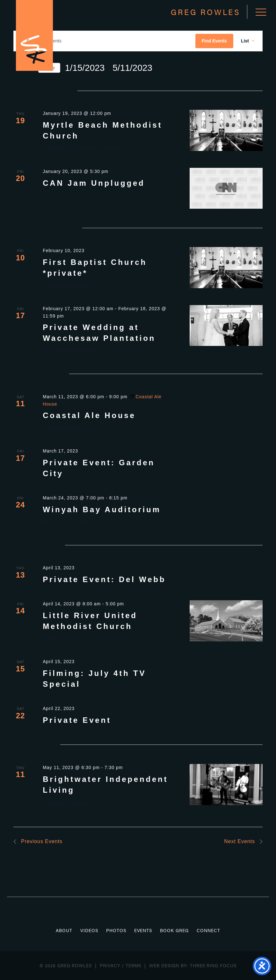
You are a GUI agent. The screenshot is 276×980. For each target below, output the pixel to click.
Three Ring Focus (213, 965)
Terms (134, 965)
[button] (261, 12)
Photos (116, 930)
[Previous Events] (38, 842)
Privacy (110, 965)
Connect (208, 930)
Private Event (77, 720)
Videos (89, 930)
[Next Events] (243, 842)
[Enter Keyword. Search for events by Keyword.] (105, 41)
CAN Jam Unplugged (94, 183)
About (64, 930)
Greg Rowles (34, 35)
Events (143, 930)
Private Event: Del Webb (104, 579)
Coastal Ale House (89, 415)
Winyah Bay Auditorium (102, 509)
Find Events (214, 41)
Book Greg (174, 930)
